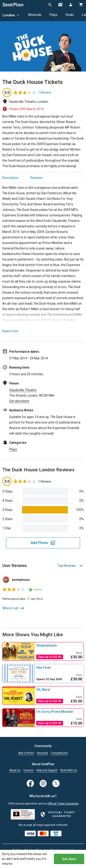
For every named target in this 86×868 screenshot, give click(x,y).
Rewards (43, 753)
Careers (28, 770)
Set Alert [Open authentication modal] (69, 859)
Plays (54, 15)
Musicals (35, 15)
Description (10, 178)
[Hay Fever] (59, 667)
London (11, 15)
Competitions (59, 753)
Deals (70, 15)
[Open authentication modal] (71, 5)
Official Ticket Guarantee (63, 804)
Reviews (37, 178)
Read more (10, 331)
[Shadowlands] (59, 645)
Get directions (19, 401)
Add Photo (39, 543)
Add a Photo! (26, 753)
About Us (15, 770)
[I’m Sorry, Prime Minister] (59, 712)
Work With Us (69, 770)
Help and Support (47, 770)
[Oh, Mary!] (59, 690)
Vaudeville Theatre (23, 390)
